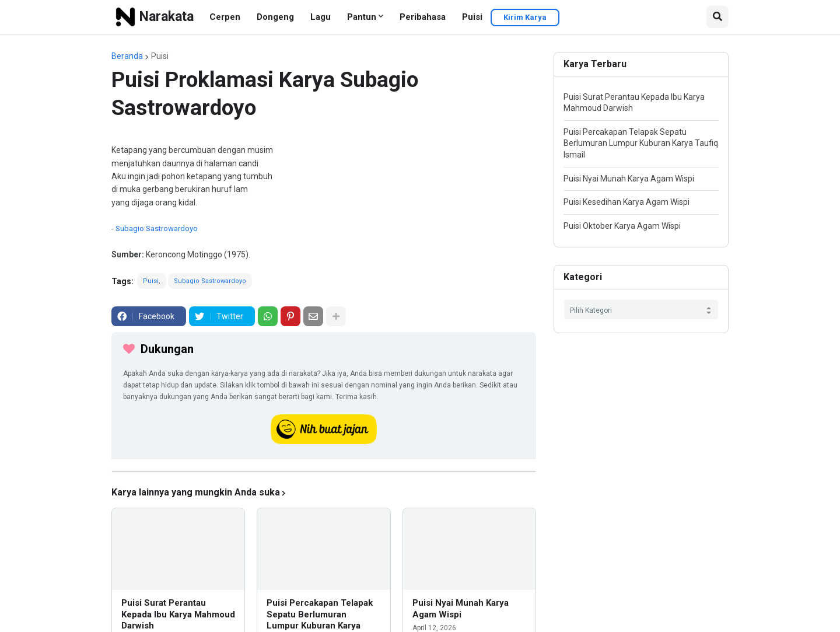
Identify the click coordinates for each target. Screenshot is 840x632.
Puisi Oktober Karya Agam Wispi (622, 226)
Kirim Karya (525, 17)
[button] (717, 17)
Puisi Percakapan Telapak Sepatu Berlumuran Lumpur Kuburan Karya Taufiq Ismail (641, 143)
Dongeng (275, 17)
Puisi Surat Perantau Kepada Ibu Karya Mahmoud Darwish (178, 614)
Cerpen (225, 17)
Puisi (472, 17)
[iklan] (324, 472)
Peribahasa (423, 17)
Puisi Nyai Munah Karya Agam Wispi (461, 609)
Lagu (321, 17)
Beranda (127, 56)
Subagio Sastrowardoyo (157, 228)
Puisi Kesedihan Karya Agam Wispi (626, 202)
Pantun (362, 17)
